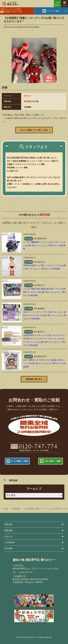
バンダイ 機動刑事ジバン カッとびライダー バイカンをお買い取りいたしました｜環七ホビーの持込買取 (44, 245)
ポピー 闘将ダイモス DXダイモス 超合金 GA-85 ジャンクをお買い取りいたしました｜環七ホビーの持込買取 (44, 363)
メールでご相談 (53, 11)
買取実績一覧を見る (34, 379)
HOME (6, 509)
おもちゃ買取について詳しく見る (34, 130)
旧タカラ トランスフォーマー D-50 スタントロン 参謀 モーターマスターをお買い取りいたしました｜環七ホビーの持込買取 (45, 315)
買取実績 (16, 509)
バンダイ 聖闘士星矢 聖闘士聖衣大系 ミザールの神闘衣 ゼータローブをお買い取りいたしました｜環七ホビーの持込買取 (45, 292)
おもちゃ (28, 96)
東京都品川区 (29, 101)
